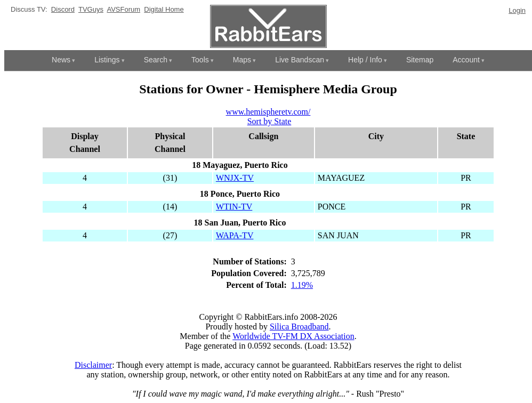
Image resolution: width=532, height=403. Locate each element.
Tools (200, 60)
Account (466, 60)
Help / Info (365, 60)
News (61, 60)
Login (517, 10)
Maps (242, 60)
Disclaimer (93, 365)
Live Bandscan (300, 60)
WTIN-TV (234, 207)
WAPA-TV (235, 235)
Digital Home (164, 9)
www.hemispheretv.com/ (268, 112)
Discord (63, 9)
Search (156, 60)
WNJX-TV (235, 178)
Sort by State (269, 121)
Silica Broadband (299, 327)
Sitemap (420, 60)
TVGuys (91, 9)
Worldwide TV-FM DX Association (293, 336)
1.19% (302, 285)
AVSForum (123, 9)
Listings (107, 60)
